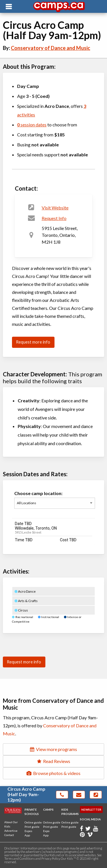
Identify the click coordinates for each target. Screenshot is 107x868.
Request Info (54, 218)
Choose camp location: (55, 503)
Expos (28, 831)
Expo (46, 831)
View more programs (53, 749)
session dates (32, 125)
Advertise (11, 831)
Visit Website (55, 208)
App (27, 835)
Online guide (33, 822)
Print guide (32, 827)
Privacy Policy (51, 858)
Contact (9, 835)
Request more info (33, 342)
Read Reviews (54, 761)
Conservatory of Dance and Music (51, 48)
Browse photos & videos (53, 773)
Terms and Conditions (20, 858)
